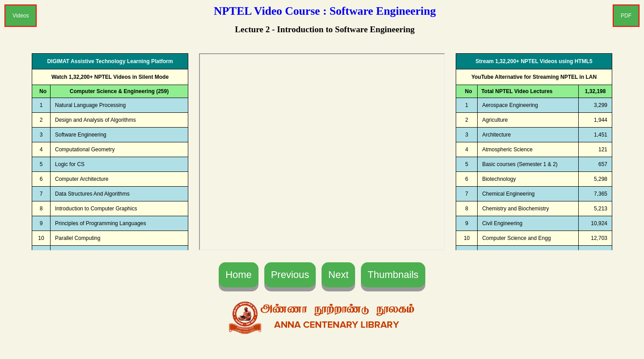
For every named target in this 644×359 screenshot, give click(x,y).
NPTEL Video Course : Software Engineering (325, 11)
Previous (290, 275)
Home (239, 275)
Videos (21, 16)
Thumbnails (393, 275)
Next (338, 275)
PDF (626, 16)
